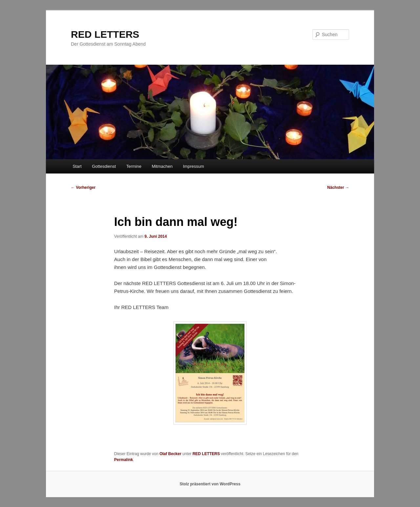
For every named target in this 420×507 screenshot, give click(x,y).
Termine (134, 166)
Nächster (338, 187)
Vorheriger (83, 187)
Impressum (193, 166)
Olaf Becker (170, 454)
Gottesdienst (104, 166)
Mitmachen (162, 166)
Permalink (124, 460)
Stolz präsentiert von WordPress (210, 484)
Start (77, 166)
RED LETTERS (105, 34)
